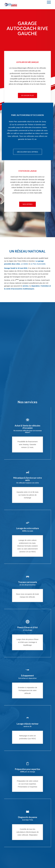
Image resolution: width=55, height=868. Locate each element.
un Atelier (25, 264)
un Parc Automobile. (38, 264)
